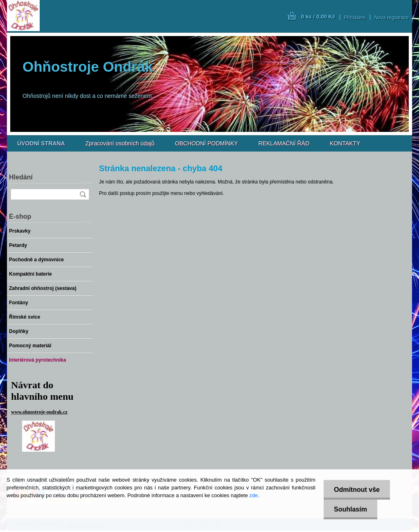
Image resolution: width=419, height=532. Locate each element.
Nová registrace (392, 18)
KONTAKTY (345, 143)
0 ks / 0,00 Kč (318, 17)
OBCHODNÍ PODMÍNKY (207, 143)
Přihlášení (355, 18)
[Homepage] (41, 143)
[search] (83, 194)
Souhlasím (350, 509)
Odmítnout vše (357, 490)
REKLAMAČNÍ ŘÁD (284, 143)
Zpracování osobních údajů (120, 143)
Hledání (21, 177)
